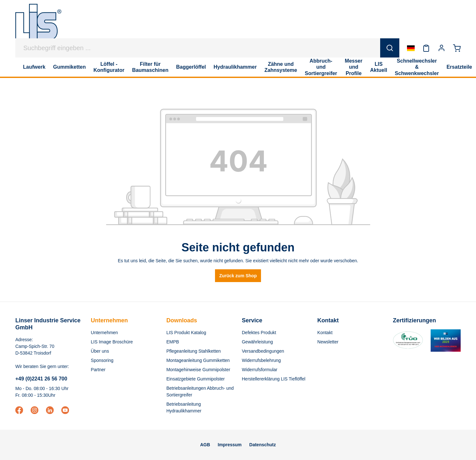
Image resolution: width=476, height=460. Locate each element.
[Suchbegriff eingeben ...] (198, 48)
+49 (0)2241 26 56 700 (41, 379)
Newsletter (328, 342)
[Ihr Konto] (441, 48)
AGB (205, 445)
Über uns (100, 351)
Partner (98, 370)
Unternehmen (109, 320)
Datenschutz (262, 445)
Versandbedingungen (263, 351)
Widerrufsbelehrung (261, 360)
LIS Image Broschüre (112, 342)
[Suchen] (390, 48)
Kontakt (325, 333)
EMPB (173, 342)
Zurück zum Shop (238, 276)
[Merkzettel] (426, 48)
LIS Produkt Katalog (186, 333)
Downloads (182, 320)
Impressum (230, 445)
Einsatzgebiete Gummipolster (196, 379)
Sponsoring (102, 360)
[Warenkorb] (457, 48)
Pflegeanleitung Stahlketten (194, 351)
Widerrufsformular (260, 370)
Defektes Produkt (259, 333)
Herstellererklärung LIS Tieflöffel (274, 379)
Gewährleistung (257, 342)
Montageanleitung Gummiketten (198, 360)
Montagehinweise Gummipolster (198, 370)
